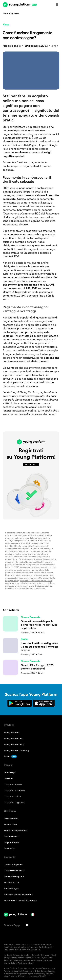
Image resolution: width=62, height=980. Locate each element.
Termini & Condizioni (13, 960)
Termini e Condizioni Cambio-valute (36, 581)
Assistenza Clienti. (26, 963)
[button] (31, 475)
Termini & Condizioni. (31, 950)
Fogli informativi (11, 950)
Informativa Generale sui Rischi (29, 562)
